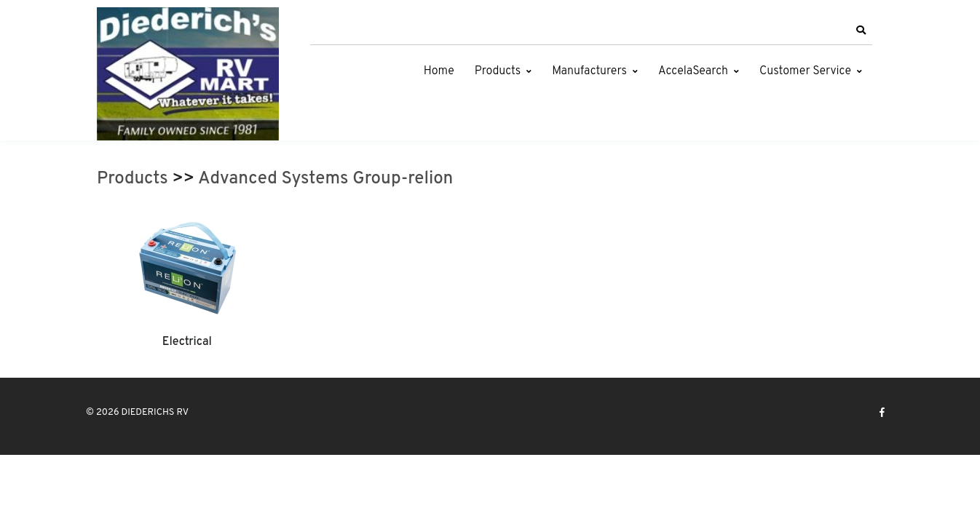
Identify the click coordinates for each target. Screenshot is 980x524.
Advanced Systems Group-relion (325, 179)
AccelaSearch (693, 71)
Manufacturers (589, 71)
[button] (861, 31)
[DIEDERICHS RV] (188, 74)
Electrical (187, 342)
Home (439, 71)
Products (498, 71)
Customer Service (805, 71)
